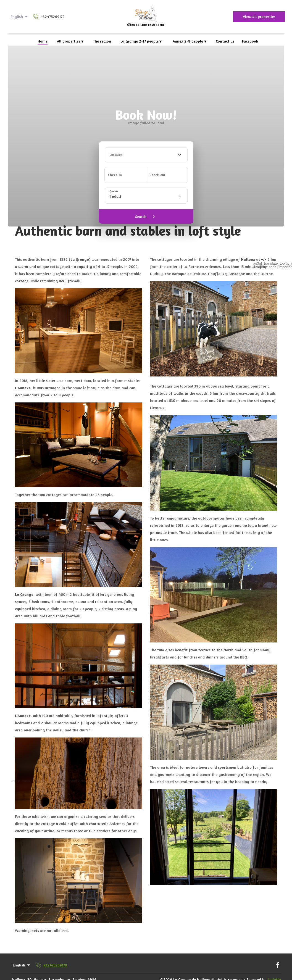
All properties (70, 41)
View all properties (259, 16)
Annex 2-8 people (190, 41)
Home (43, 41)
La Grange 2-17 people (141, 41)
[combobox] (146, 155)
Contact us (225, 41)
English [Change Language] (20, 17)
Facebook (250, 41)
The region (102, 41)
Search (146, 217)
